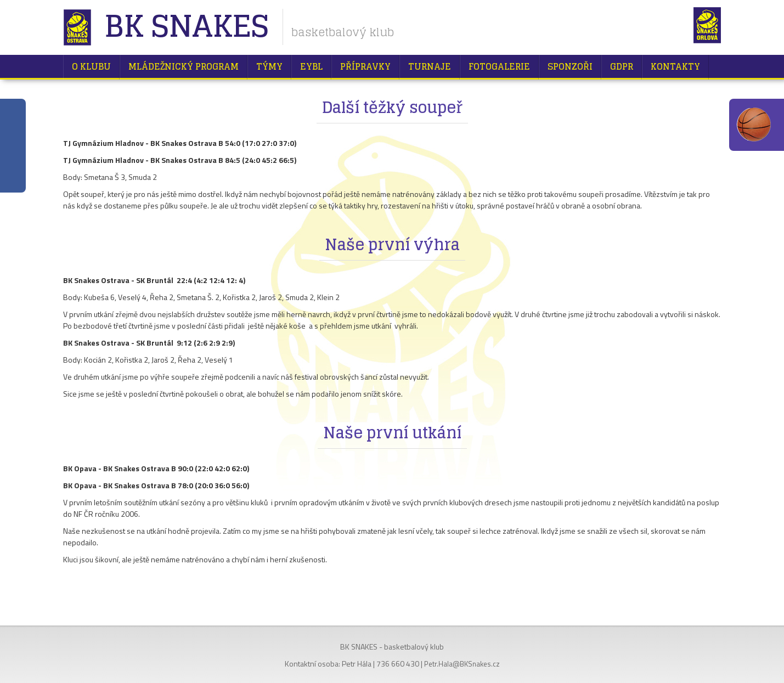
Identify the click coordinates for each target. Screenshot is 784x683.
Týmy (269, 66)
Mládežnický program (184, 66)
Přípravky (365, 66)
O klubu (91, 66)
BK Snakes (186, 27)
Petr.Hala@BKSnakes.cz (462, 664)
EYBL (311, 66)
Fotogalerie (499, 66)
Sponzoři (570, 66)
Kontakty (675, 66)
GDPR (622, 66)
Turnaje (430, 66)
